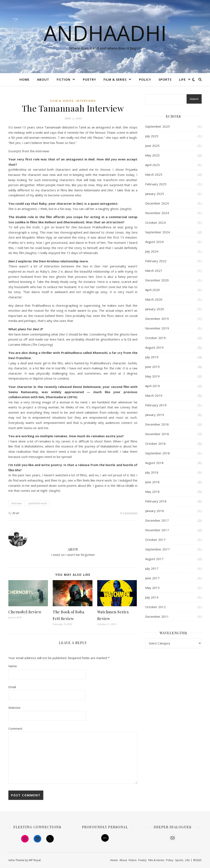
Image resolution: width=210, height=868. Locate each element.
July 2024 (152, 251)
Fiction (63, 79)
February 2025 (156, 184)
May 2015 (152, 588)
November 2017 (157, 530)
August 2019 (154, 347)
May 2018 (152, 492)
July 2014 (152, 597)
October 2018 (155, 444)
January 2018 (155, 511)
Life (182, 79)
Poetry (89, 79)
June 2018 (152, 482)
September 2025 (157, 126)
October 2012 (155, 607)
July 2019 (152, 357)
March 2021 (154, 271)
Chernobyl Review (25, 612)
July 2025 (152, 136)
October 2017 (155, 540)
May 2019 (152, 376)
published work (37, 503)
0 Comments (129, 513)
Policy (145, 79)
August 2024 (154, 242)
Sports (165, 79)
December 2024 (157, 203)
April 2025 (152, 165)
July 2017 (152, 568)
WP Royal (35, 860)
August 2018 (154, 463)
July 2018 (152, 472)
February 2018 (156, 501)
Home (24, 79)
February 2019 (156, 405)
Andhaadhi (105, 33)
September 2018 (157, 453)
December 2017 (157, 520)
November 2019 (157, 328)
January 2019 (155, 415)
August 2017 (154, 559)
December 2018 (157, 424)
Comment (15, 728)
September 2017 (157, 549)
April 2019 (152, 386)
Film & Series (115, 79)
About (43, 79)
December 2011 (157, 616)
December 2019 (157, 319)
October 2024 (155, 222)
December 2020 (157, 280)
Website (14, 708)
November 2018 (157, 434)
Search (194, 99)
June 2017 (152, 578)
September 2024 (157, 232)
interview (16, 503)
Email (12, 687)
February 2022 (156, 261)
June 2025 (152, 146)
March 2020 (154, 299)
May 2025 (152, 155)
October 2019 (155, 338)
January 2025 (155, 194)
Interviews (86, 101)
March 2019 (154, 395)
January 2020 (155, 309)
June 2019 (152, 367)
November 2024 (157, 213)
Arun (16, 513)
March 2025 (154, 174)
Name (13, 666)
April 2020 (152, 290)
